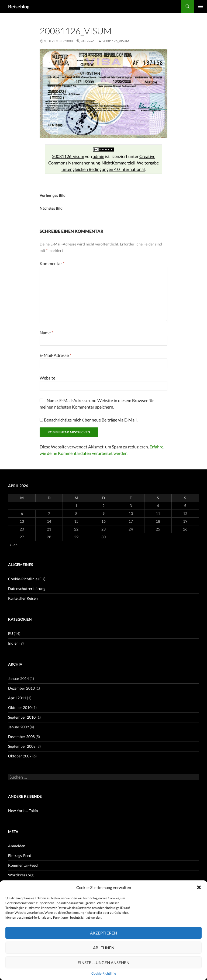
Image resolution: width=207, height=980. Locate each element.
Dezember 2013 (21, 688)
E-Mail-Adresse (55, 355)
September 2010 (22, 717)
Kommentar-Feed (23, 865)
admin (99, 156)
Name (46, 333)
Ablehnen (104, 948)
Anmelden (17, 846)
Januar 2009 (18, 727)
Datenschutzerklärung (27, 589)
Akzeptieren (103, 933)
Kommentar (52, 263)
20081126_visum (116, 41)
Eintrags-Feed (20, 856)
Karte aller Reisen (23, 598)
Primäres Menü (201, 6)
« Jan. (14, 545)
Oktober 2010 (20, 707)
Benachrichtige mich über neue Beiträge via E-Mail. (91, 420)
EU (11, 633)
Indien (13, 643)
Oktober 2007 (20, 756)
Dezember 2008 (21, 737)
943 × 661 (88, 41)
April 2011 (17, 698)
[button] (199, 887)
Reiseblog (19, 6)
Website (47, 378)
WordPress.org (21, 875)
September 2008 (22, 746)
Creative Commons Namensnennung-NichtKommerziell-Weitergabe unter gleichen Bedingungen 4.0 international (103, 163)
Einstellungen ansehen (103, 963)
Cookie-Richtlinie (104, 973)
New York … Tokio (23, 811)
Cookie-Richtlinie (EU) (27, 579)
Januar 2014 (18, 678)
